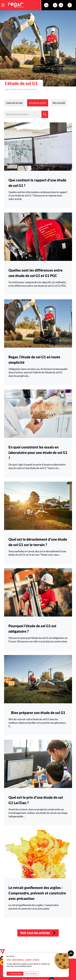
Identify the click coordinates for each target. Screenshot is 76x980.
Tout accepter (15, 974)
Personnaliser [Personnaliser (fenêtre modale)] (31, 974)
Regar (7, 89)
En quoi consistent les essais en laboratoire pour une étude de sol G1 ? (38, 452)
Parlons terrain (17, 89)
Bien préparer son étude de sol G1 (38, 713)
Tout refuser (10, 956)
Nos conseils (59, 103)
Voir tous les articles (35, 933)
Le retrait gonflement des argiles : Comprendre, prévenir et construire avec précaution (37, 893)
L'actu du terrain (14, 103)
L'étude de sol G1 (38, 103)
